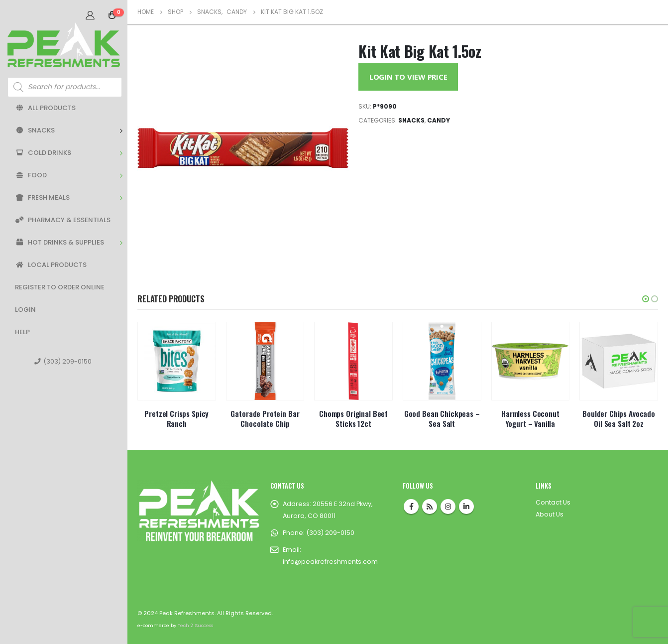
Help (22, 332)
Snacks (35, 130)
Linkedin (466, 507)
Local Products (51, 265)
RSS (430, 507)
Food (31, 175)
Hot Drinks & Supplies (59, 242)
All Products (45, 108)
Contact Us (553, 502)
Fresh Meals (42, 197)
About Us (550, 514)
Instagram (448, 507)
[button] (646, 299)
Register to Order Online (60, 287)
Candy (439, 120)
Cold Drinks (43, 153)
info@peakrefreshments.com (330, 562)
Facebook (411, 507)
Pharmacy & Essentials (63, 220)
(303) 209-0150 (63, 361)
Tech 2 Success (195, 625)
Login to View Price (408, 77)
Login (25, 310)
